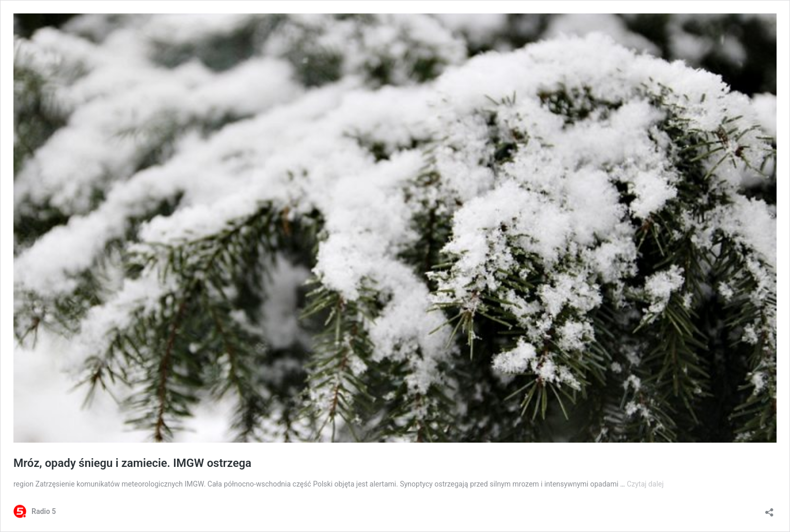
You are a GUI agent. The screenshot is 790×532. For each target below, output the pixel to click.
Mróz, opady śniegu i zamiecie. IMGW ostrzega (132, 463)
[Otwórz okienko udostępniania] (769, 509)
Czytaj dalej (645, 484)
